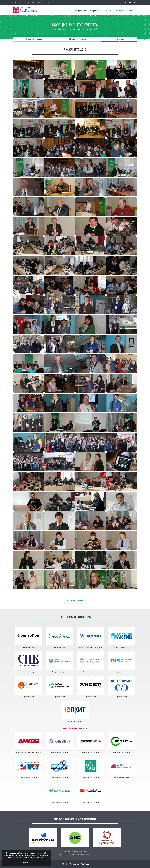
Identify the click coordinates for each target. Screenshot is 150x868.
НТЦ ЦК (88, 854)
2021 (34, 2)
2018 (47, 2)
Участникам (107, 11)
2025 (15, 2)
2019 (43, 2)
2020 (38, 2)
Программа (94, 11)
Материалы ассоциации (126, 11)
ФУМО (82, 854)
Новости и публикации (34, 39)
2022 (29, 2)
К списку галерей (75, 601)
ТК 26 (72, 854)
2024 (20, 2)
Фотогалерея (119, 39)
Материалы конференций (78, 39)
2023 (24, 2)
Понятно (26, 862)
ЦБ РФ (77, 854)
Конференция (80, 11)
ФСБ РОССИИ (64, 854)
